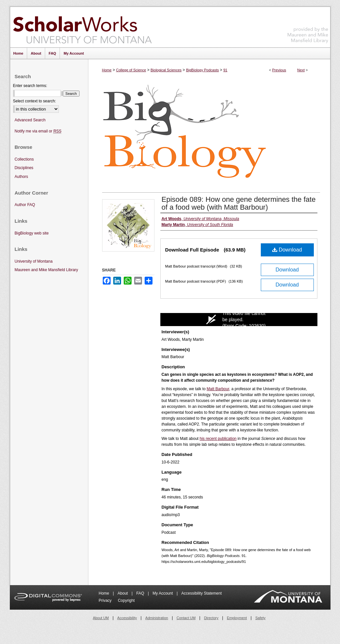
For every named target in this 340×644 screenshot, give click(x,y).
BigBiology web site (32, 233)
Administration (157, 618)
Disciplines (24, 168)
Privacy (106, 600)
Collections (24, 159)
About (123, 593)
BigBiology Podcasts (202, 70)
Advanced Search (30, 120)
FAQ (141, 593)
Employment (237, 618)
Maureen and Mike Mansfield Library (308, 26)
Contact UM (186, 618)
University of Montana (34, 261)
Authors (21, 177)
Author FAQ (25, 205)
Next (301, 70)
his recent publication (218, 439)
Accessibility (127, 618)
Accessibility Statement (201, 593)
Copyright (126, 600)
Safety (260, 618)
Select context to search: (35, 101)
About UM (101, 618)
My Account (163, 593)
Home (107, 70)
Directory (211, 618)
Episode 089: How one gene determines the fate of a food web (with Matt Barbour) (239, 203)
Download (287, 250)
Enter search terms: (30, 86)
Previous (279, 70)
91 (225, 70)
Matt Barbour (218, 389)
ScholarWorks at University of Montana (82, 27)
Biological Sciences (166, 70)
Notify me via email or (38, 131)
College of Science (131, 70)
